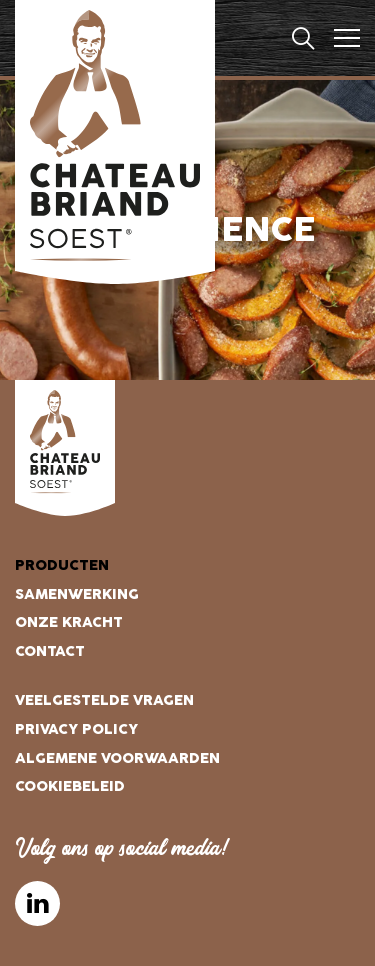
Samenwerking (77, 594)
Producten (62, 565)
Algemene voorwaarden (117, 758)
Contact (50, 651)
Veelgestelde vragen (104, 700)
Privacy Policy (76, 729)
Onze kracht (69, 622)
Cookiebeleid (70, 786)
